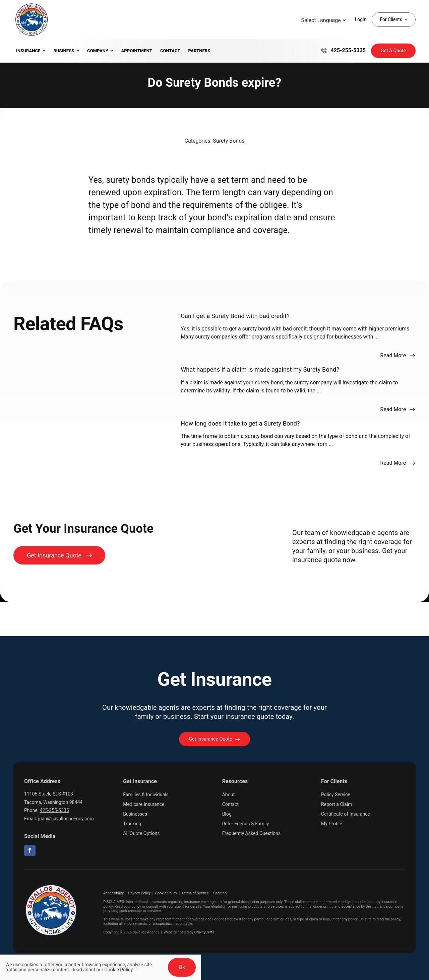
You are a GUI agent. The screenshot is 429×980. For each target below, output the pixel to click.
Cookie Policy (166, 893)
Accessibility (113, 893)
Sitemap (220, 893)
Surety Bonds (229, 141)
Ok (182, 967)
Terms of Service (195, 893)
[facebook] (30, 850)
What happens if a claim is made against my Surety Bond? (260, 369)
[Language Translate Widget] (323, 20)
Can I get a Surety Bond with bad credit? (235, 316)
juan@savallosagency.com (66, 819)
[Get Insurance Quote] (393, 51)
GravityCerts (204, 932)
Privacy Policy (140, 893)
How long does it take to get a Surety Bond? (240, 423)
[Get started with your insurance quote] (214, 739)
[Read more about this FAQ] (398, 356)
